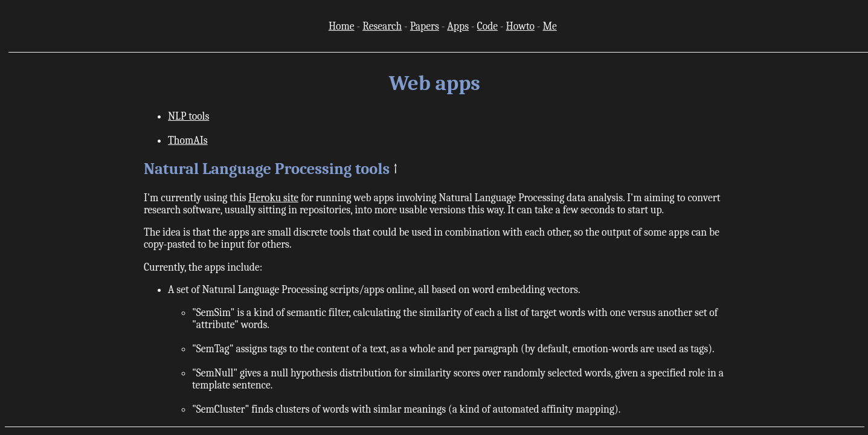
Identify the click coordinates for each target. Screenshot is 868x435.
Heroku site (273, 198)
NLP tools (188, 116)
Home (342, 26)
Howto (520, 26)
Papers (425, 26)
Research (382, 26)
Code (487, 26)
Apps (458, 26)
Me (549, 26)
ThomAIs (188, 140)
